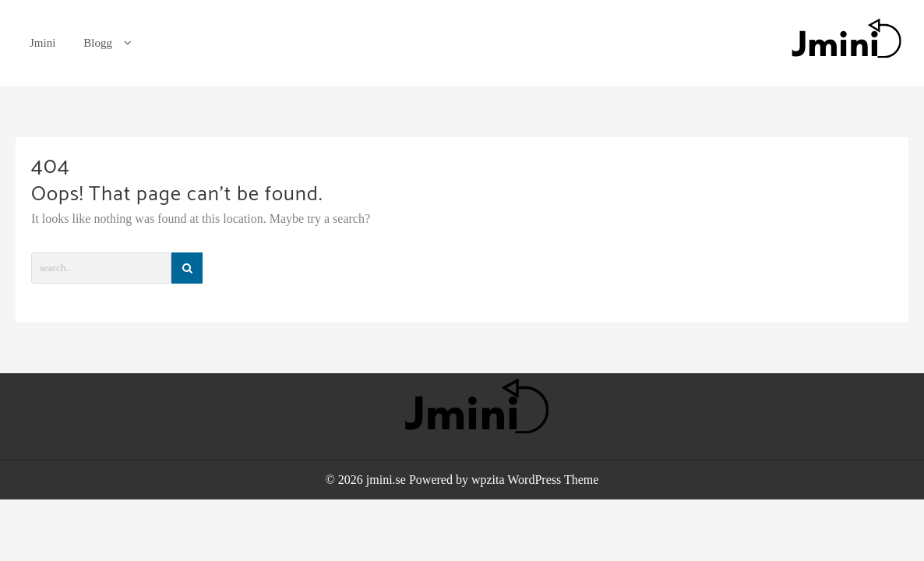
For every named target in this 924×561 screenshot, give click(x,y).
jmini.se (386, 480)
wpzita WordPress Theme (535, 480)
